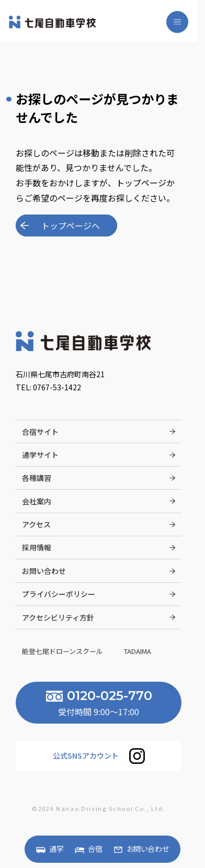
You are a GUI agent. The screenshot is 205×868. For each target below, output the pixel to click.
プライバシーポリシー (59, 594)
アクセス (36, 524)
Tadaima (138, 651)
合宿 (95, 849)
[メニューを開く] (177, 22)
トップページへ (71, 226)
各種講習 (37, 478)
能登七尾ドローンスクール (63, 651)
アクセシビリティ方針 (58, 617)
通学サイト (40, 454)
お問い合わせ (148, 849)
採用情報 (37, 547)
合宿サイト (40, 431)
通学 (56, 849)
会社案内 (37, 501)
